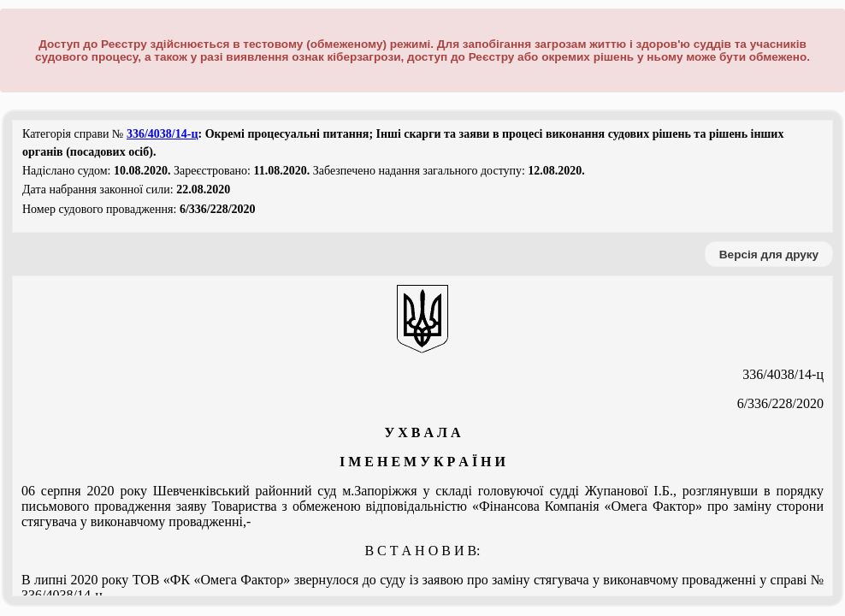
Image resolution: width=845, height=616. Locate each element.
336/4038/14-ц (162, 134)
